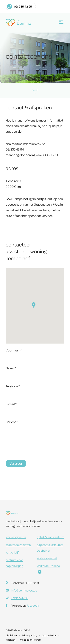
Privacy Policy (29, 635)
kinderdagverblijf (47, 558)
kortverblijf (12, 552)
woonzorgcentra (16, 537)
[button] (34, 305)
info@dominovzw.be (24, 590)
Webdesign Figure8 (30, 640)
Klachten (11, 640)
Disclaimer (11, 635)
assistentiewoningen (18, 545)
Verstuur (16, 463)
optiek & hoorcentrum (50, 537)
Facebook (33, 605)
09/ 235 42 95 (19, 6)
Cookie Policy (49, 635)
